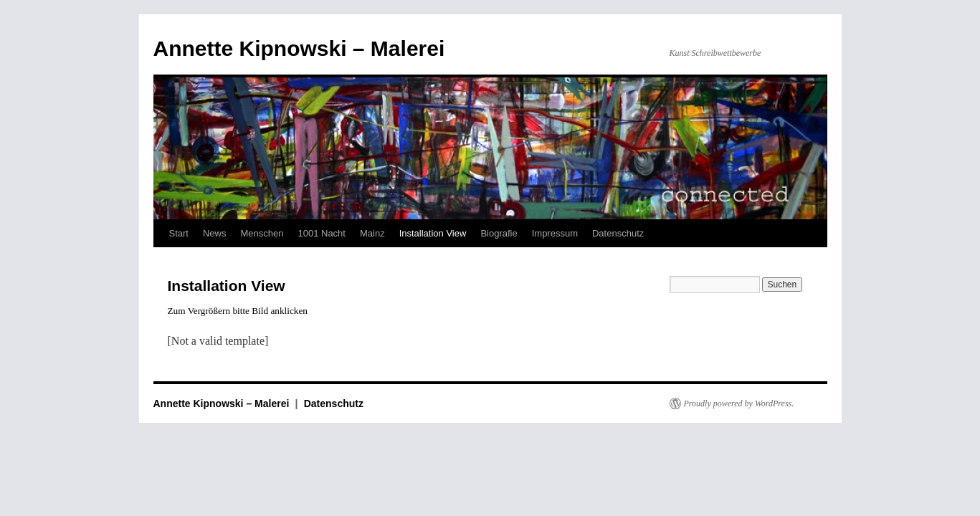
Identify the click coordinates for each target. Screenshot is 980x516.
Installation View (433, 233)
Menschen (262, 233)
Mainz (372, 233)
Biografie (499, 233)
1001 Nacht (322, 233)
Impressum (555, 233)
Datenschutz (618, 233)
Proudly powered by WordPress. (739, 403)
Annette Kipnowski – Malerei (299, 48)
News (215, 233)
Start (179, 233)
